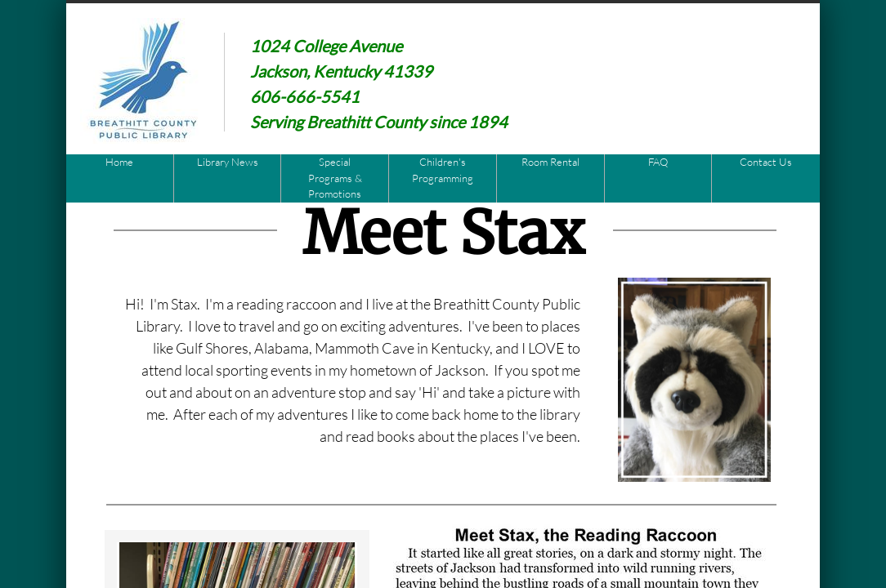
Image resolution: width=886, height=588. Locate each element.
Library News (228, 162)
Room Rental (550, 162)
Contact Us (766, 162)
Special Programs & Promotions (335, 178)
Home (119, 162)
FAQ (658, 162)
